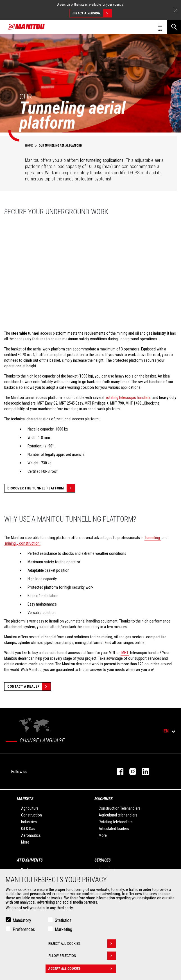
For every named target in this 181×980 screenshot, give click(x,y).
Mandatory (22, 920)
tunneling (153, 538)
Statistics (63, 920)
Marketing (64, 929)
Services (103, 860)
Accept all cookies (82, 969)
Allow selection (82, 956)
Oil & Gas (28, 829)
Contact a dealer (29, 687)
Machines (104, 799)
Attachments (30, 860)
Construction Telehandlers (120, 808)
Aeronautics (31, 835)
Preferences (24, 929)
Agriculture (30, 808)
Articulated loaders (114, 829)
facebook (117, 772)
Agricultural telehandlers (118, 815)
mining (10, 543)
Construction (31, 815)
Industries (29, 822)
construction (29, 543)
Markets (25, 799)
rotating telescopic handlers (128, 398)
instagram (130, 772)
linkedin (143, 772)
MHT (125, 653)
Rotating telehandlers (116, 822)
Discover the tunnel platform (41, 488)
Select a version (92, 13)
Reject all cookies (82, 944)
